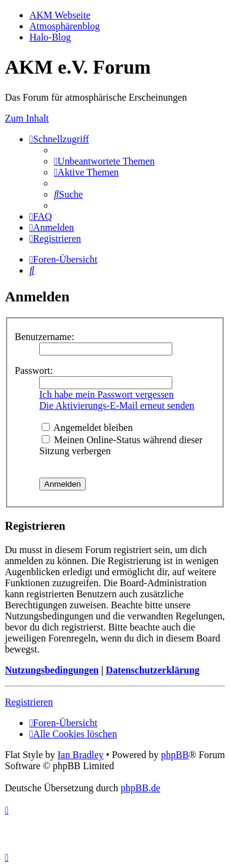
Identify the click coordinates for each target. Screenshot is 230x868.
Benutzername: (44, 337)
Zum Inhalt (27, 118)
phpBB (174, 755)
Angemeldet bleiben (87, 428)
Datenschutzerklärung (152, 670)
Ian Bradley (81, 755)
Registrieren (29, 702)
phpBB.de (140, 788)
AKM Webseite (60, 15)
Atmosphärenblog (65, 26)
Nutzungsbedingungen (52, 670)
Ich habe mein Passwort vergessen (106, 394)
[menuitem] (104, 161)
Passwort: (34, 370)
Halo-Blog (50, 37)
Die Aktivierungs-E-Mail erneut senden (117, 405)
